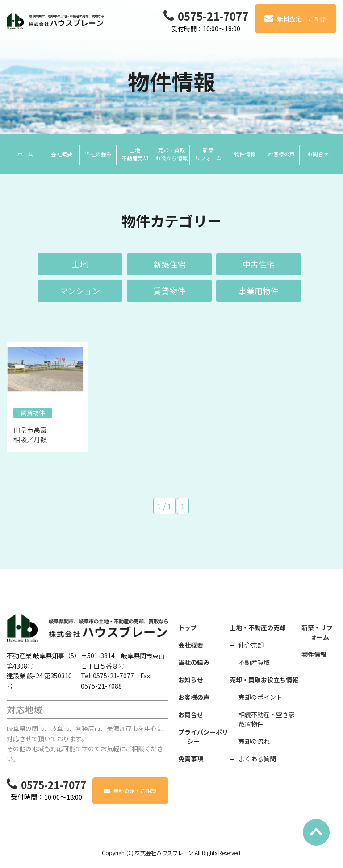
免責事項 (191, 759)
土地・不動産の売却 (258, 627)
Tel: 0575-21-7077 (107, 676)
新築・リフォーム (317, 632)
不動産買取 (254, 662)
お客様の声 (194, 697)
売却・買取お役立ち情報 (264, 680)
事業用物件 (259, 291)
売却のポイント (260, 697)
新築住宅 (169, 264)
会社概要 (191, 645)
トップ (188, 627)
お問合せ (191, 714)
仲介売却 (251, 645)
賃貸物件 (169, 291)
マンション (80, 291)
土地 (80, 264)
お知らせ (191, 680)
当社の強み (194, 662)
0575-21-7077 (213, 16)
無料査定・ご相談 (302, 19)
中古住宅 (259, 264)
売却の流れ (254, 741)
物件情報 (314, 654)
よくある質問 (257, 759)
